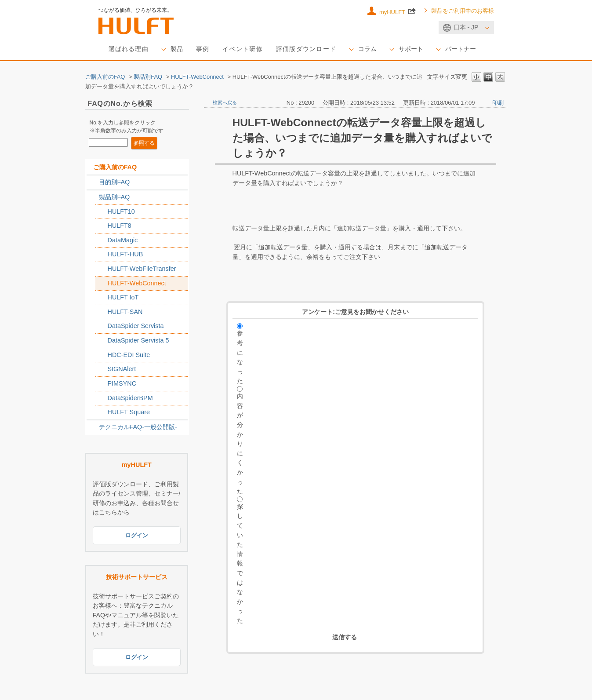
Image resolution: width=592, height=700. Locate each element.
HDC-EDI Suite (129, 355)
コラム (368, 49)
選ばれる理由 (129, 49)
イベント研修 (243, 49)
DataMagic (123, 240)
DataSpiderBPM (130, 398)
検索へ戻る (225, 102)
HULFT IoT (123, 298)
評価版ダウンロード (307, 49)
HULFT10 (121, 211)
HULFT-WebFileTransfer (142, 269)
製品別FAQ (148, 77)
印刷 (498, 103)
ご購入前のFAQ (105, 77)
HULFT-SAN (125, 312)
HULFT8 (120, 226)
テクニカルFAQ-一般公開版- (138, 427)
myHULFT (398, 11)
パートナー (461, 49)
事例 (203, 49)
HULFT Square (129, 412)
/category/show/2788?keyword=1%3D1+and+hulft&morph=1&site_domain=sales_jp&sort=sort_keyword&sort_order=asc (93, 183)
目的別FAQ (114, 182)
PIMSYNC (122, 384)
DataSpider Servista (136, 326)
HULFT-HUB (125, 255)
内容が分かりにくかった (240, 444)
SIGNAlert (122, 369)
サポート (411, 49)
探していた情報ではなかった (240, 563)
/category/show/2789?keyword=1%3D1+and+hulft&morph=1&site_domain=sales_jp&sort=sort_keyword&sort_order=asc (93, 198)
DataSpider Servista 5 (138, 341)
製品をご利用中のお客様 (463, 11)
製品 (177, 49)
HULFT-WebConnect (197, 77)
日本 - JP (466, 27)
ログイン (137, 536)
